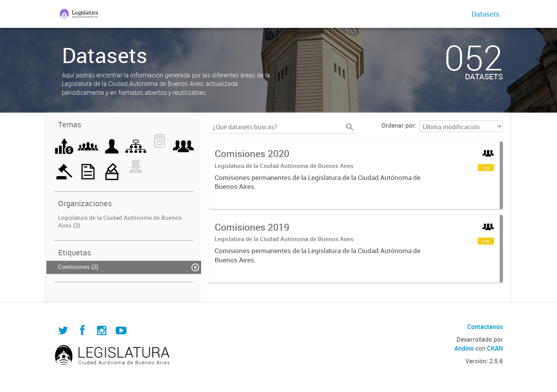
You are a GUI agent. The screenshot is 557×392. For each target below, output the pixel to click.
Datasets (485, 14)
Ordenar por (398, 125)
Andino (464, 348)
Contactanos (485, 327)
